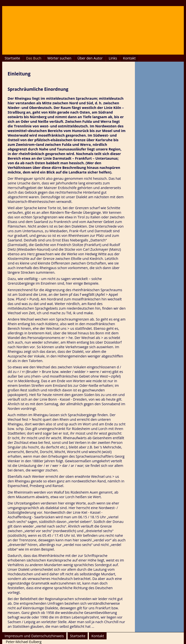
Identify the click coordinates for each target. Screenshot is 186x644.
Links (113, 58)
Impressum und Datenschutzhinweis (34, 636)
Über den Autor (90, 58)
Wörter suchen (59, 58)
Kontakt (129, 58)
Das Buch (34, 58)
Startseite (12, 58)
